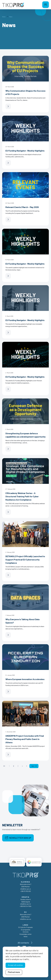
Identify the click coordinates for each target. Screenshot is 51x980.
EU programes (26, 930)
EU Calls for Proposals (26, 927)
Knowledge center (26, 934)
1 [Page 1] (9, 766)
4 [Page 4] (22, 766)
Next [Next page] (33, 766)
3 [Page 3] (18, 766)
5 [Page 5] (27, 766)
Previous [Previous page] (4, 766)
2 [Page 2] (14, 766)
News (26, 936)
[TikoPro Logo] (13, 5)
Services (26, 932)
